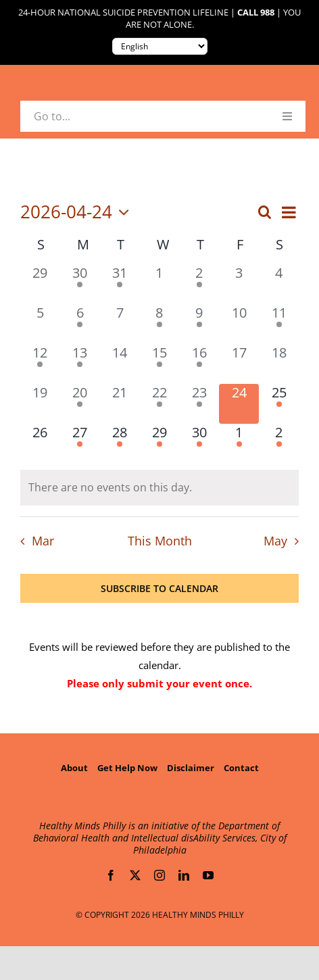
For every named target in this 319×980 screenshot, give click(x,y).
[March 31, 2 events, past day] (120, 284)
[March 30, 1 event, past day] (80, 284)
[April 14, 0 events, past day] (120, 364)
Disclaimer (191, 768)
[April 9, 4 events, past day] (199, 324)
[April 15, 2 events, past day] (160, 364)
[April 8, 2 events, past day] (160, 324)
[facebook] (111, 875)
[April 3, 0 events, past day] (239, 284)
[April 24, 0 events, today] (239, 404)
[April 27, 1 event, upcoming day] (80, 444)
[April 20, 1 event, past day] (80, 404)
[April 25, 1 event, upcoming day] (279, 404)
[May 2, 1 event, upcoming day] (279, 444)
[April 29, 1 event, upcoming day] (160, 444)
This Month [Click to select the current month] (160, 541)
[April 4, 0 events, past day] (279, 284)
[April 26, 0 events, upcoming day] (40, 444)
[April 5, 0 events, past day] (40, 324)
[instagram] (159, 875)
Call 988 (256, 13)
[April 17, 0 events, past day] (239, 364)
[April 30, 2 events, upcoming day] (199, 444)
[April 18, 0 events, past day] (279, 364)
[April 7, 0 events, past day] (120, 324)
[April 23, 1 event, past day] (199, 404)
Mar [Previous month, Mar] (43, 541)
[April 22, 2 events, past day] (160, 404)
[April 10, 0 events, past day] (239, 324)
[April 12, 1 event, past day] (40, 364)
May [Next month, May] (275, 541)
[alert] (159, 488)
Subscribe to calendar (159, 588)
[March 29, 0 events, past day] (40, 284)
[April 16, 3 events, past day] (199, 364)
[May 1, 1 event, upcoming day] (239, 444)
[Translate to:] (160, 46)
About (74, 768)
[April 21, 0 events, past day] (120, 404)
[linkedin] (184, 875)
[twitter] (135, 875)
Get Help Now (127, 768)
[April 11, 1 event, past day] (279, 324)
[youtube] (208, 875)
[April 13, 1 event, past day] (80, 364)
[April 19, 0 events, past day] (40, 404)
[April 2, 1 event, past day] (199, 284)
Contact (241, 768)
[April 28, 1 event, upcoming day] (120, 444)
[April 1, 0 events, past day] (160, 284)
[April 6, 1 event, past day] (80, 324)
